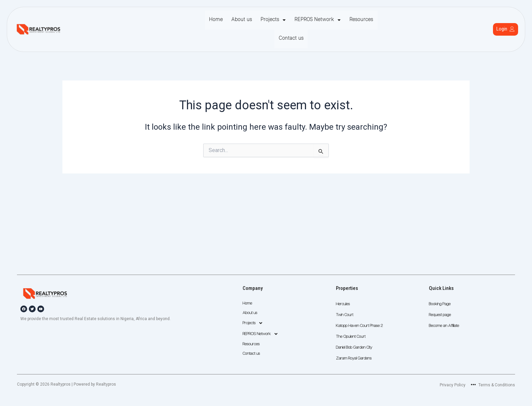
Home (204, 20)
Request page (440, 315)
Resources (342, 20)
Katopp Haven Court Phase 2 (359, 326)
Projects (258, 20)
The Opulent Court (351, 337)
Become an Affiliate (444, 326)
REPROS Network (300, 20)
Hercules (343, 304)
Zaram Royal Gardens (354, 358)
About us (228, 20)
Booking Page (440, 304)
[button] (258, 20)
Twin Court (345, 315)
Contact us (373, 20)
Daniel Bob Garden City (354, 348)
